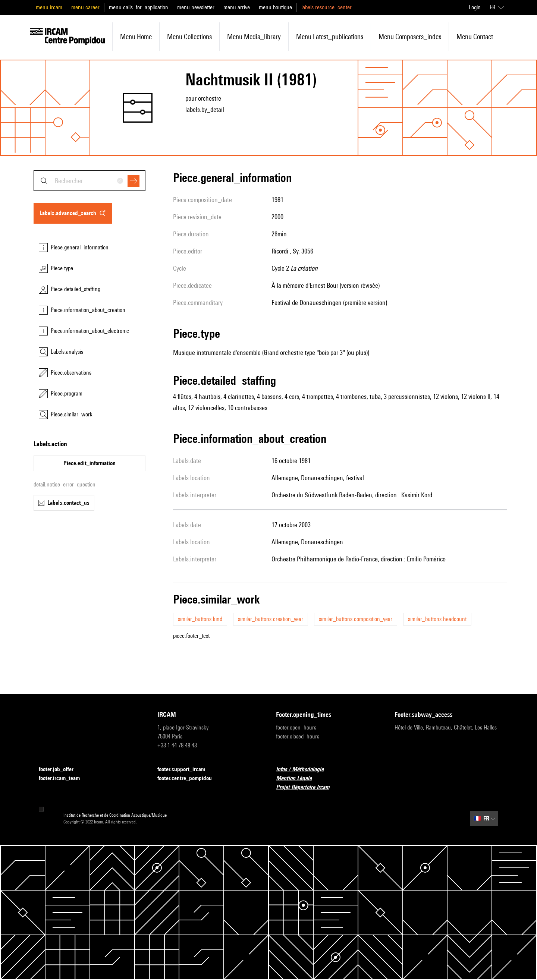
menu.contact (475, 37)
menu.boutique (275, 7)
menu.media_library (254, 37)
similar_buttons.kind (200, 619)
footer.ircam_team (64, 779)
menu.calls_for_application (139, 7)
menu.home (136, 37)
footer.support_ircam (186, 770)
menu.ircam (49, 7)
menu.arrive (237, 7)
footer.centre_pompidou (189, 779)
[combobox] (89, 181)
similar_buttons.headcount (437, 619)
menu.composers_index (410, 37)
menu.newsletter (196, 7)
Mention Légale (298, 779)
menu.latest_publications (330, 37)
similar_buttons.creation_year (271, 619)
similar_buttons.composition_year (356, 619)
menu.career (85, 7)
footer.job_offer (61, 770)
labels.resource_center (326, 7)
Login (475, 7)
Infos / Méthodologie (304, 770)
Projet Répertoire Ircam (307, 787)
